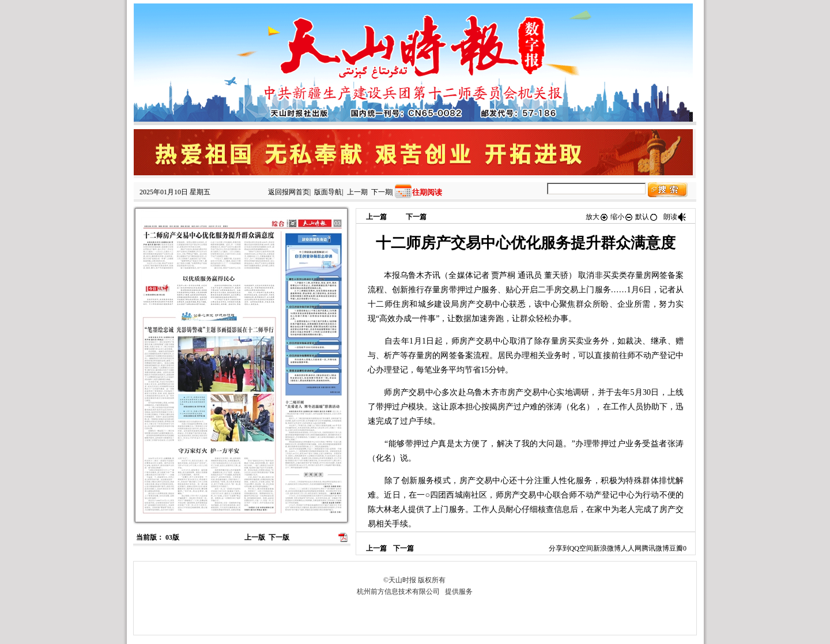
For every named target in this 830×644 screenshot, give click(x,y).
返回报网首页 (289, 192)
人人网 (631, 548)
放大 (597, 217)
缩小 (622, 217)
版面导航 (328, 192)
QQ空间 (581, 548)
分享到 (559, 548)
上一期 (357, 192)
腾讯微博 (655, 548)
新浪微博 (607, 548)
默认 (647, 217)
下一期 (382, 192)
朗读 (675, 217)
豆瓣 (676, 548)
